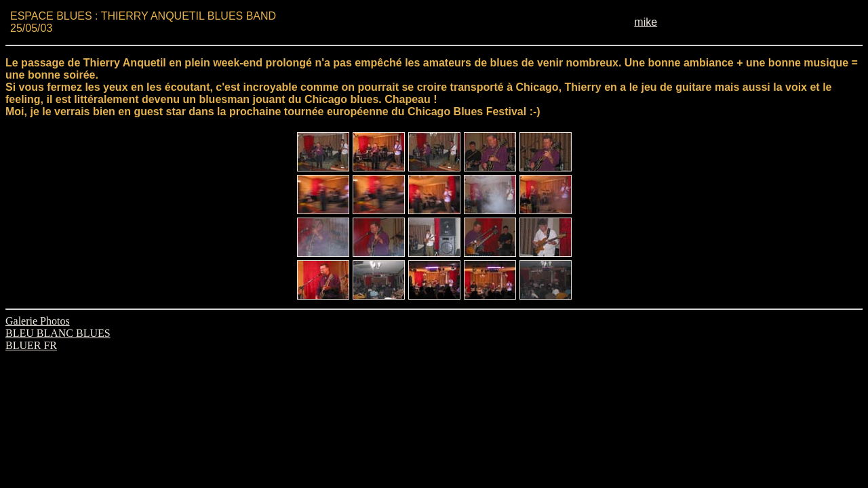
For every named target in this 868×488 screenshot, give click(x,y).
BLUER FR (31, 345)
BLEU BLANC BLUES (58, 333)
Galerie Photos (38, 321)
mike (646, 22)
